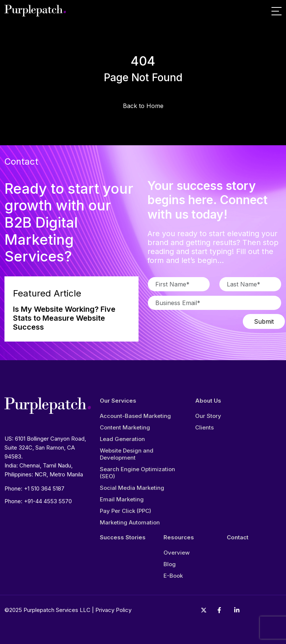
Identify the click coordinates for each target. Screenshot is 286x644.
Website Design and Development (127, 454)
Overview (177, 553)
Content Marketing (125, 427)
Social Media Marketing (132, 488)
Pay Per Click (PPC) (125, 511)
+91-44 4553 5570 (48, 501)
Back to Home (143, 106)
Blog (170, 564)
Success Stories (123, 537)
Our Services (118, 401)
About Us (208, 401)
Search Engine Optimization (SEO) (137, 473)
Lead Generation (122, 439)
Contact (238, 537)
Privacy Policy (113, 610)
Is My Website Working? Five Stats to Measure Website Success (64, 318)
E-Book (173, 576)
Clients (204, 427)
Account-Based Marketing (135, 416)
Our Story (208, 416)
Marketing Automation (130, 522)
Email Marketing (122, 499)
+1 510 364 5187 (44, 488)
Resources (179, 537)
